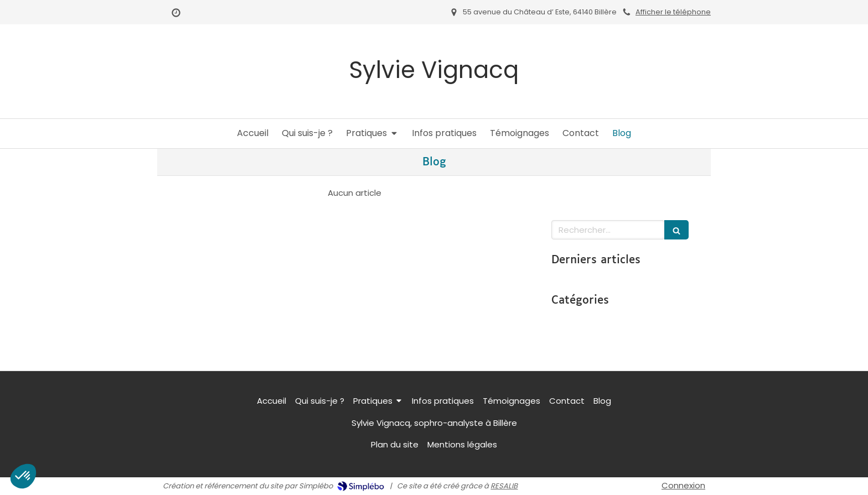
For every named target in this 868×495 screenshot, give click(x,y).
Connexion (683, 485)
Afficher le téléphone (673, 12)
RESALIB (504, 486)
